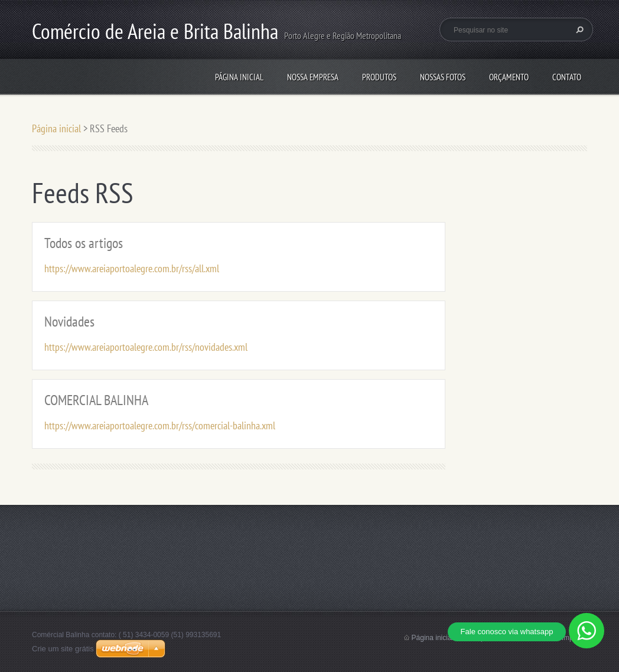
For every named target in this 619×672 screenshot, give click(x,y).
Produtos (379, 77)
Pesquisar (578, 30)
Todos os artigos (84, 243)
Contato (567, 77)
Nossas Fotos (443, 77)
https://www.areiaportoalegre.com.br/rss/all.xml (132, 268)
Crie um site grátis (63, 649)
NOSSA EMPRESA (313, 77)
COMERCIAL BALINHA (96, 400)
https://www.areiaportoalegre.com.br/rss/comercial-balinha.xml (160, 425)
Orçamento (509, 77)
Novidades (69, 322)
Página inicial (239, 77)
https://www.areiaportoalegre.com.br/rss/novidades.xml (146, 347)
